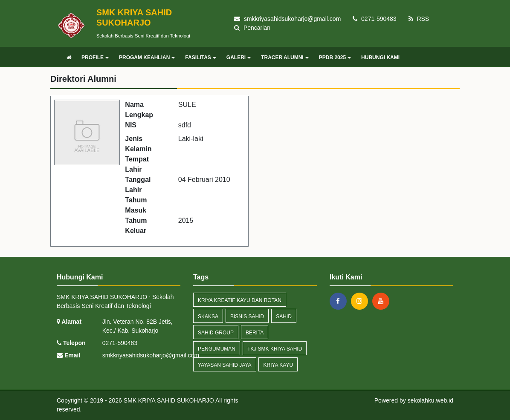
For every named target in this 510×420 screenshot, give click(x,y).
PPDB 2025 (335, 58)
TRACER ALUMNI (285, 58)
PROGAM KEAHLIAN (147, 58)
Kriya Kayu (278, 365)
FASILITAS (200, 58)
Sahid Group (216, 333)
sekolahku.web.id (430, 400)
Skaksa (208, 316)
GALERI (239, 58)
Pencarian (252, 28)
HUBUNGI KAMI (380, 58)
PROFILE (95, 58)
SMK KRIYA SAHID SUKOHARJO (168, 400)
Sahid (284, 316)
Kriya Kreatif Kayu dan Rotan (240, 300)
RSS (419, 19)
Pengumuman (217, 349)
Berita (255, 333)
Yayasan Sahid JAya (225, 365)
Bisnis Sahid (247, 316)
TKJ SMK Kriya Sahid (275, 349)
